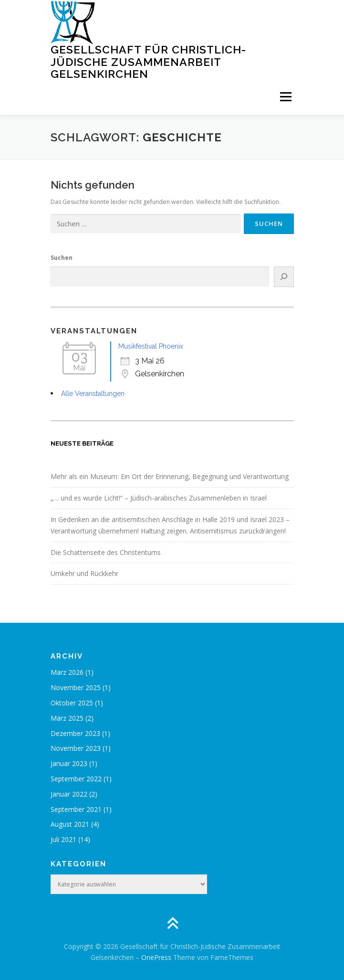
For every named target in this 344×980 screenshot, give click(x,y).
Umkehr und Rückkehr (84, 573)
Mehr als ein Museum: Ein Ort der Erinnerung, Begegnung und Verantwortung (170, 476)
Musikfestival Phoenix (151, 346)
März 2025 (67, 718)
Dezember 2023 (75, 733)
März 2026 (67, 672)
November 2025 (76, 687)
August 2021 (70, 824)
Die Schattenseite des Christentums (106, 552)
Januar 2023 (69, 763)
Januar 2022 (69, 794)
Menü (285, 97)
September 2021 (76, 809)
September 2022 (76, 779)
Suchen (62, 258)
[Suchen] (284, 277)
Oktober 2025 (72, 703)
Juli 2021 (63, 839)
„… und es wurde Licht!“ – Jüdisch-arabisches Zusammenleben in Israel (159, 498)
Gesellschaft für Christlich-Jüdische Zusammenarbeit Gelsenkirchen (148, 62)
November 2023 (76, 748)
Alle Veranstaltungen (93, 394)
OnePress (156, 957)
